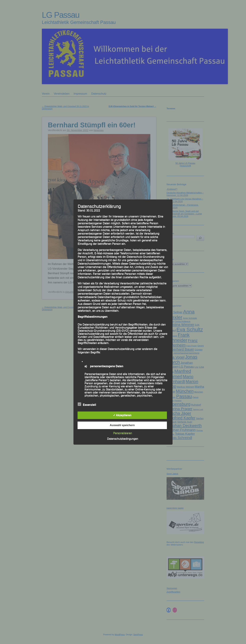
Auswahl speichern (122, 425)
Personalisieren (123, 433)
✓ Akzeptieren (122, 415)
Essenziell (87, 404)
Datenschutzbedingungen (123, 439)
